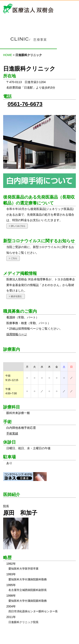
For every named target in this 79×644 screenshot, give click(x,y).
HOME (8, 55)
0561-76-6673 (25, 104)
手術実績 (12, 433)
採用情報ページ (17, 334)
